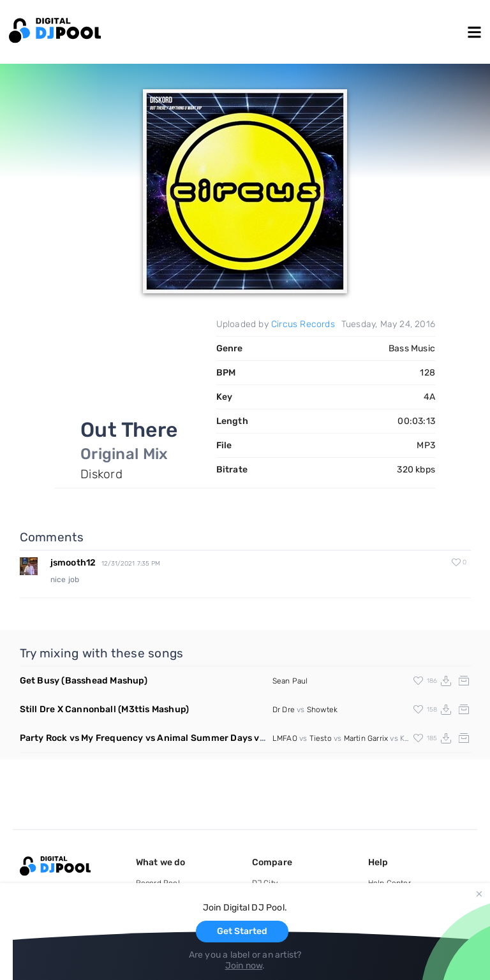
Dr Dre (284, 710)
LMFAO (285, 738)
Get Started (242, 931)
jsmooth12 (73, 563)
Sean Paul (290, 681)
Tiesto (321, 738)
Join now (244, 966)
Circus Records (303, 324)
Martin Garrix (366, 738)
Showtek (322, 710)
